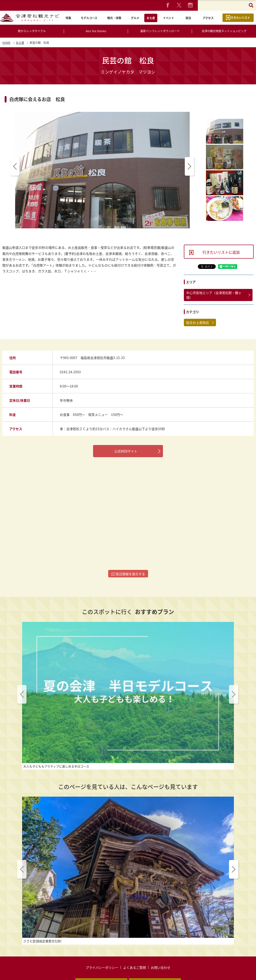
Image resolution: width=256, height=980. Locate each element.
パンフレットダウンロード (101, 958)
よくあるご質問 (135, 943)
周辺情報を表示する (128, 574)
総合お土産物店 (198, 322)
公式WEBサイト (126, 451)
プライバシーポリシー (102, 943)
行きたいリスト (240, 18)
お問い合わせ (161, 943)
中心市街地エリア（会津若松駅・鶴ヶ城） (214, 295)
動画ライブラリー (155, 958)
